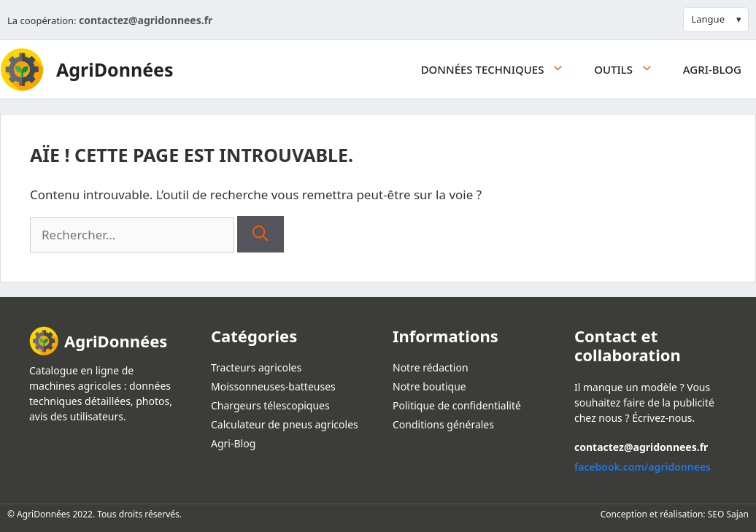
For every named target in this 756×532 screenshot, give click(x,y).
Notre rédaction (431, 367)
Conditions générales (443, 424)
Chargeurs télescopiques (270, 405)
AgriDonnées (115, 69)
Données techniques (501, 69)
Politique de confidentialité (457, 405)
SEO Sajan (728, 514)
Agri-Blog (712, 69)
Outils (631, 69)
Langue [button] (708, 19)
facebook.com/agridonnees (643, 467)
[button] (562, 69)
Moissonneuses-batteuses (273, 386)
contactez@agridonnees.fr (146, 20)
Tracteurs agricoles (256, 367)
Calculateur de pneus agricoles (285, 424)
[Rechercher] (260, 234)
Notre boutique (429, 386)
